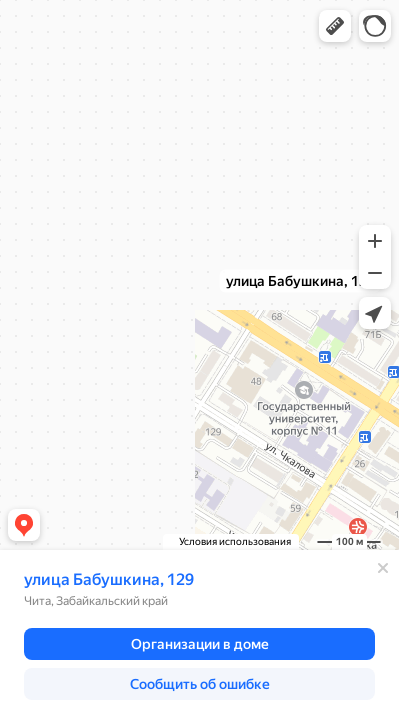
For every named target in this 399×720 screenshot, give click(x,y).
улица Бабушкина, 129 (109, 579)
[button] (335, 26)
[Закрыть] (383, 568)
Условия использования (235, 541)
